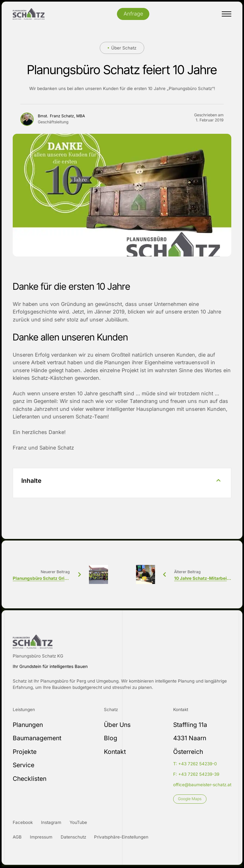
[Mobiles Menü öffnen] (227, 14)
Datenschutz (73, 837)
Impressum (41, 837)
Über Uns (117, 725)
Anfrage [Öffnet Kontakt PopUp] (133, 14)
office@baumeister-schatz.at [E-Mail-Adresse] (202, 785)
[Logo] (29, 14)
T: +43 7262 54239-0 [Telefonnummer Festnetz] (195, 764)
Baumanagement (37, 738)
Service (24, 765)
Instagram (51, 822)
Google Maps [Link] (190, 799)
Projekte (25, 752)
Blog (111, 738)
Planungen (28, 725)
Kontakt (115, 752)
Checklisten (30, 779)
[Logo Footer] (33, 641)
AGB (17, 837)
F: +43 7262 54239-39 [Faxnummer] (196, 774)
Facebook (23, 822)
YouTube (78, 822)
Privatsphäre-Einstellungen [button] (121, 837)
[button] (122, 483)
